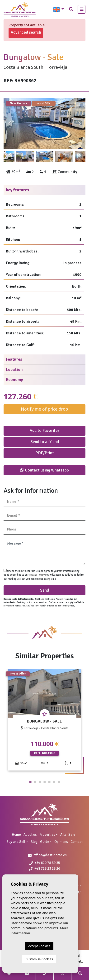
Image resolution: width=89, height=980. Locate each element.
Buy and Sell (16, 842)
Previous (9, 123)
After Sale (68, 835)
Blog (34, 842)
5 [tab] (49, 782)
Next (80, 123)
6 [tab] (54, 782)
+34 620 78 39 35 (45, 863)
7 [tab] (59, 782)
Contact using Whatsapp (45, 470)
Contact (77, 842)
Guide (45, 842)
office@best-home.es (50, 855)
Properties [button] (47, 835)
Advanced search (26, 32)
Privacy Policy (37, 575)
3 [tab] (40, 782)
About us (30, 835)
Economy (14, 380)
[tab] (44, 190)
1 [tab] (30, 782)
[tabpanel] (44, 722)
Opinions (61, 842)
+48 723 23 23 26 (44, 868)
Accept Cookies (39, 946)
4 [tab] (45, 782)
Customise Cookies (39, 959)
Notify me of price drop (44, 409)
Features (14, 359)
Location (14, 370)
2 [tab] (35, 782)
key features (17, 190)
